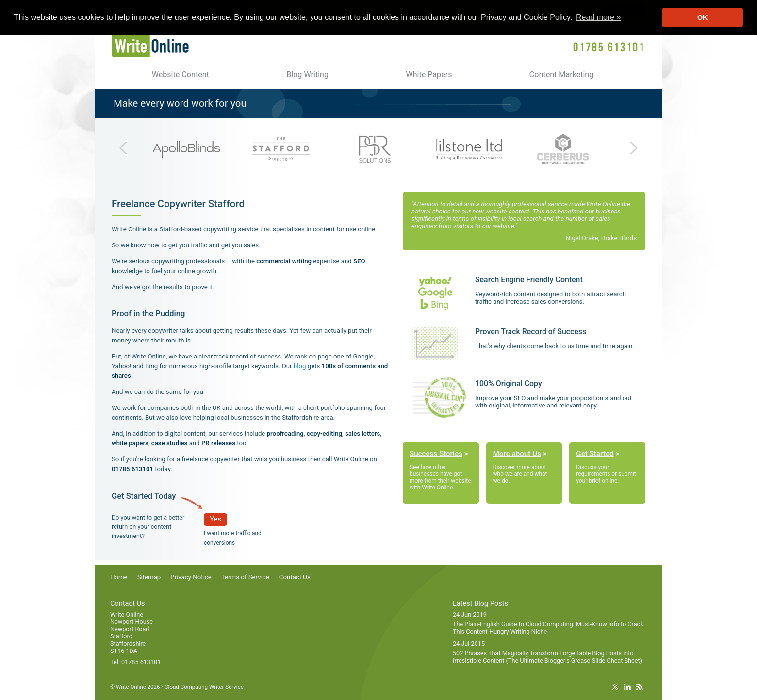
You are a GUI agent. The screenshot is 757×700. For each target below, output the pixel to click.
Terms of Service (245, 577)
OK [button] (703, 17)
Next (630, 148)
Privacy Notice (191, 577)
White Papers (429, 74)
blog (300, 366)
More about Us (517, 454)
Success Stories (436, 454)
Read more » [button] (599, 17)
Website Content (181, 74)
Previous (127, 148)
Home (119, 577)
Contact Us (295, 577)
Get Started (595, 454)
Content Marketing (562, 74)
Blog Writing (307, 74)
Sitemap (149, 577)
